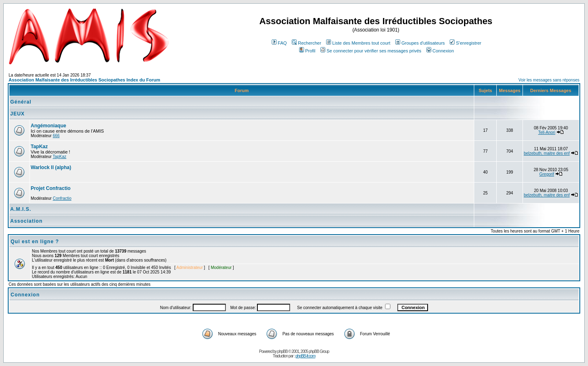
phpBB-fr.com (305, 356)
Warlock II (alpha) (51, 167)
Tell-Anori (547, 132)
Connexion (440, 51)
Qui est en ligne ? (35, 242)
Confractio (62, 198)
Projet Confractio (51, 188)
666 (56, 136)
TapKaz (39, 147)
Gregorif (547, 174)
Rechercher (306, 43)
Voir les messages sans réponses (549, 80)
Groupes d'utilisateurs (420, 43)
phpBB (283, 351)
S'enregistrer (465, 43)
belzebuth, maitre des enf (547, 153)
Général (21, 102)
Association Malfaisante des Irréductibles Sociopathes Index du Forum (84, 80)
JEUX (17, 114)
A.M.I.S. (21, 209)
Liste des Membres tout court (358, 43)
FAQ (279, 43)
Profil (307, 51)
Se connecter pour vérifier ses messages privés (371, 51)
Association (26, 221)
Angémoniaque (48, 126)
